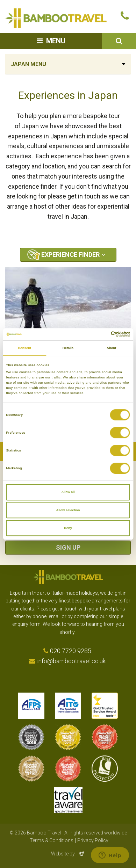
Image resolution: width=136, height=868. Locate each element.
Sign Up (68, 547)
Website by (68, 854)
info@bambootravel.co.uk (71, 661)
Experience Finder (70, 255)
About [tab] (112, 348)
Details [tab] (68, 348)
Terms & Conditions (52, 840)
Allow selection (68, 510)
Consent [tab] (24, 348)
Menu (56, 41)
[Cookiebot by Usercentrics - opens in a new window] (99, 334)
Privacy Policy (93, 840)
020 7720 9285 (71, 651)
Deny (68, 528)
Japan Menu (28, 64)
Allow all (68, 492)
